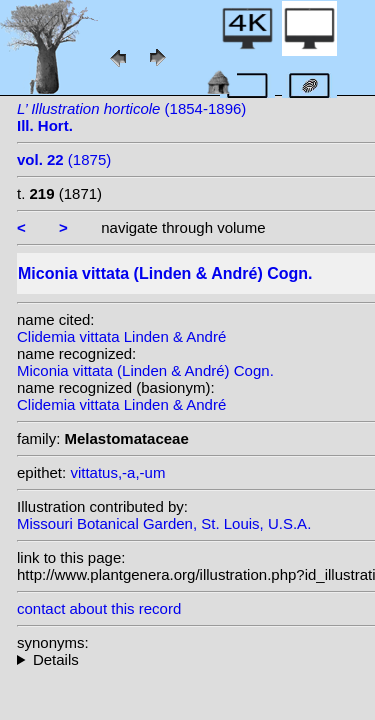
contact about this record (99, 608)
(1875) (64, 159)
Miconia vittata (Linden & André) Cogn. (145, 370)
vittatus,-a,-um (117, 472)
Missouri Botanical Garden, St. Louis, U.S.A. (164, 523)
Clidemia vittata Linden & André (121, 336)
